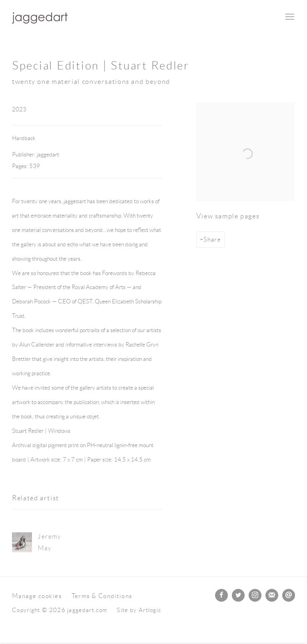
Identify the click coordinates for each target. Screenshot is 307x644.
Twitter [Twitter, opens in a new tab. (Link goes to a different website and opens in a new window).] (238, 595)
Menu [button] (289, 17)
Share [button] (212, 239)
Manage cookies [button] (37, 596)
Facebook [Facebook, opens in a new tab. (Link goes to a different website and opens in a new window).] (221, 595)
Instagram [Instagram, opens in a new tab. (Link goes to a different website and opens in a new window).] (255, 595)
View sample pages (228, 216)
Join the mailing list (272, 595)
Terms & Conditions (102, 596)
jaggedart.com (40, 17)
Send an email (289, 595)
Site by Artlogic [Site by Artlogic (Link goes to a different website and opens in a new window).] (139, 610)
